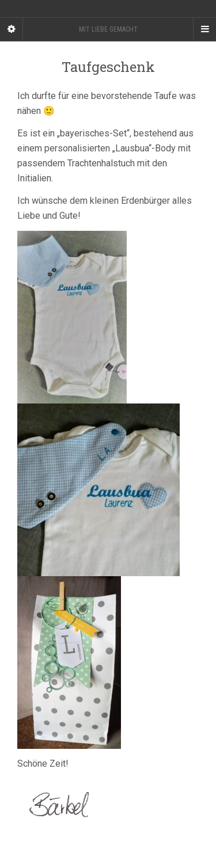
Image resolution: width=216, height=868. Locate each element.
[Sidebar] (12, 29)
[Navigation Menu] (204, 29)
